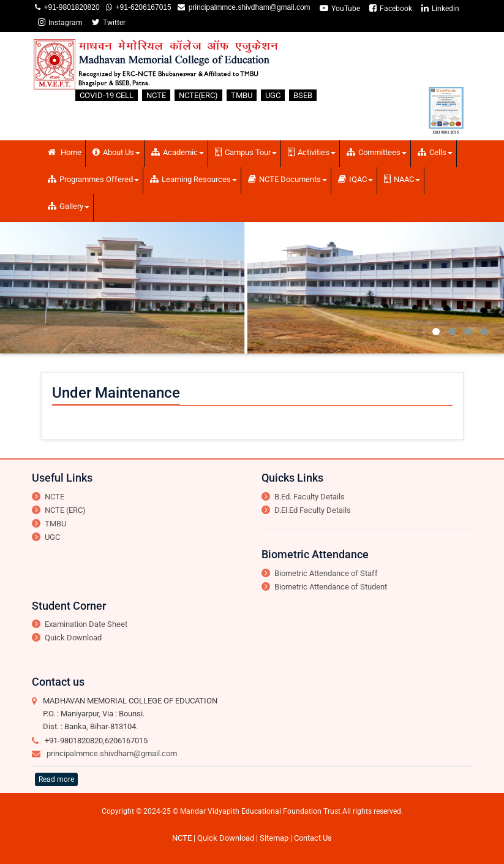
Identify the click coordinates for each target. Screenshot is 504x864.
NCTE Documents (288, 179)
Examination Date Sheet (86, 624)
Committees (377, 152)
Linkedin (440, 8)
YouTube (340, 8)
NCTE (156, 95)
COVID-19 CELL (107, 95)
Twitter (109, 22)
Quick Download (73, 638)
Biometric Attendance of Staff (326, 573)
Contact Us (313, 838)
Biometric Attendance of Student (331, 587)
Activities (312, 152)
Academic (178, 152)
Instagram (60, 22)
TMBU (242, 95)
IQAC (355, 179)
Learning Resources (194, 179)
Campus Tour (246, 152)
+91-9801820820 (70, 7)
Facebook (391, 8)
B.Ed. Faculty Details (310, 497)
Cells (435, 152)
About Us (116, 152)
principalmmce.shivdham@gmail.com (248, 7)
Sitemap (274, 838)
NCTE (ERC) (65, 510)
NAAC (402, 179)
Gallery (69, 206)
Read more (56, 779)
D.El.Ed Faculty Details (313, 510)
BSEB (303, 95)
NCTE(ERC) (198, 95)
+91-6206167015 (142, 7)
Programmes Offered (93, 179)
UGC (273, 95)
